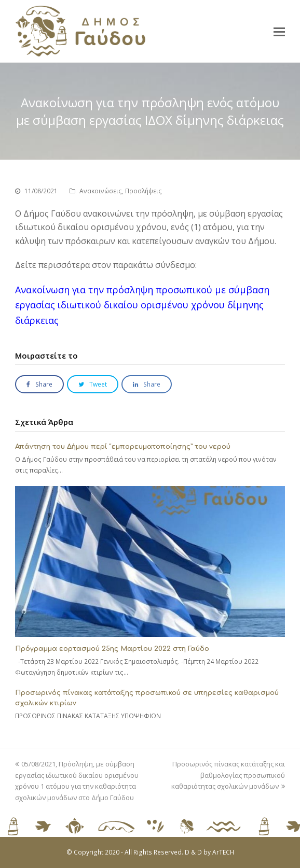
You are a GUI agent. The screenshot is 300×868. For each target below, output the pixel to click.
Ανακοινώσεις (101, 191)
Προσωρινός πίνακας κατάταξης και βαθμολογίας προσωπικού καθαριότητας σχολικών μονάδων (228, 775)
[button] (279, 31)
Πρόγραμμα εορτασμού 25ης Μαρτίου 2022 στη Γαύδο (112, 649)
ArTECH (223, 852)
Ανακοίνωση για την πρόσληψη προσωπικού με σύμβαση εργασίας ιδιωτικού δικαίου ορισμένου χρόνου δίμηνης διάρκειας (142, 305)
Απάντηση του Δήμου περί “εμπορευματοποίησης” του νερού (123, 447)
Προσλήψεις (144, 191)
